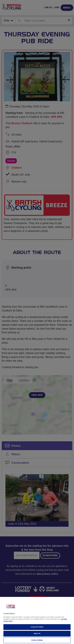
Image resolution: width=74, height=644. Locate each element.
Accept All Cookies (37, 627)
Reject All (37, 634)
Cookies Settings (37, 640)
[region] (37, 620)
